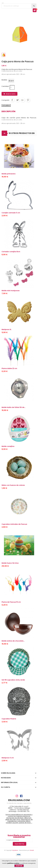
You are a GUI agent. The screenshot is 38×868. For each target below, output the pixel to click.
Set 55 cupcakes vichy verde (13, 680)
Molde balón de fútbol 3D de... (14, 407)
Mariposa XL (6, 329)
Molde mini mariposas (11, 291)
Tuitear (17, 100)
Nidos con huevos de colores (13, 485)
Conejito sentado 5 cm (11, 213)
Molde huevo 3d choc (10, 563)
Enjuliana (15, 850)
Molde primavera (9, 174)
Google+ (23, 100)
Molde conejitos (8, 446)
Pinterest (28, 100)
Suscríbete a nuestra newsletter (19, 836)
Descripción (8, 111)
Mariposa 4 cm (8, 758)
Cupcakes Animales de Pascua (14, 524)
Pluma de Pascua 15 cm (11, 602)
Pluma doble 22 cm (9, 368)
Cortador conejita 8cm (11, 252)
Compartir (12, 100)
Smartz (32, 850)
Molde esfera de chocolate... (13, 641)
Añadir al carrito (9, 94)
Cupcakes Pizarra (9, 719)
